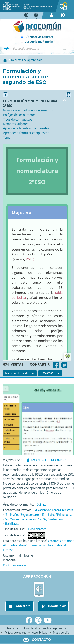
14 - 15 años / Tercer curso (20, 519)
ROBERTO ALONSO (49, 460)
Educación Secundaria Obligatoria (53, 510)
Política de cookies (15, 633)
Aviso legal (30, 628)
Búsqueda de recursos (37, 37)
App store (23, 606)
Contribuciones (13, 565)
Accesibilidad (40, 633)
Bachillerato (12, 524)
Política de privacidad (55, 628)
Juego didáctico (37, 529)
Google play (57, 606)
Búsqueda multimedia (37, 41)
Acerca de (12, 628)
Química (42, 504)
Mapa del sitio (61, 633)
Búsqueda (66, 50)
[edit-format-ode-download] (50, 373)
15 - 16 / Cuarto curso (51, 519)
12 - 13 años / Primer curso (57, 515)
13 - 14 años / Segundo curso (22, 515)
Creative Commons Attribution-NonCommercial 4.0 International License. (38, 545)
